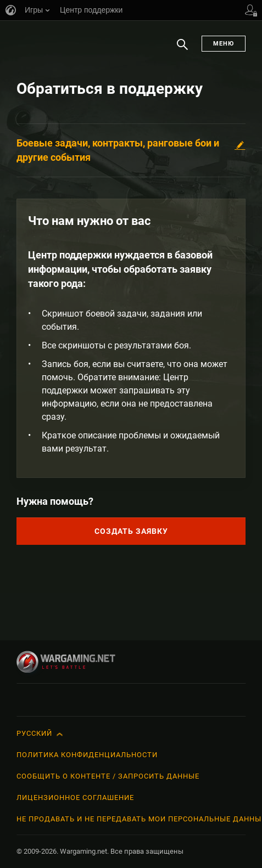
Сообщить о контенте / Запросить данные (108, 776)
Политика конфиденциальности (87, 755)
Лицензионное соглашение (75, 797)
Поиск (182, 50)
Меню (224, 44)
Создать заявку (131, 531)
